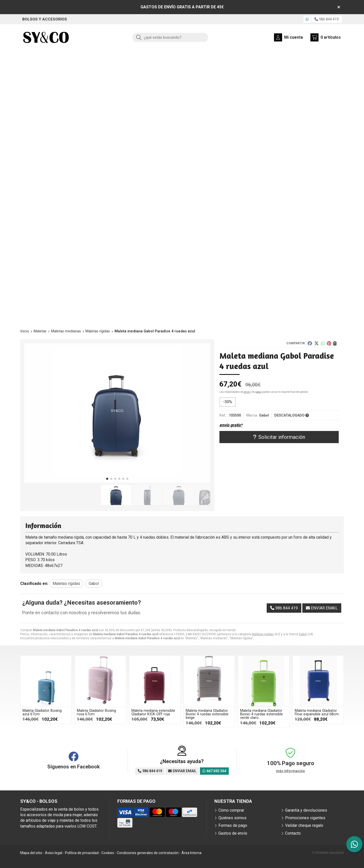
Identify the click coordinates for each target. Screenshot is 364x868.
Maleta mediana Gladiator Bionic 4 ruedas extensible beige (207, 714)
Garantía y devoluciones (306, 810)
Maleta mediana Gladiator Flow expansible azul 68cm (317, 712)
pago (258, 392)
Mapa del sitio (31, 853)
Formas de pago (233, 825)
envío (247, 392)
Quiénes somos (232, 818)
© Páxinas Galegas (328, 853)
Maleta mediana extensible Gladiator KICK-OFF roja (153, 712)
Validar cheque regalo (304, 825)
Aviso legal (54, 853)
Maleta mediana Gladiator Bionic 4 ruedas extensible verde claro (261, 714)
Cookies (108, 853)
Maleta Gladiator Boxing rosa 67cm (96, 712)
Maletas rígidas (263, 634)
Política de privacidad (82, 853)
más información (290, 771)
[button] (107, 479)
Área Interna (191, 853)
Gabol (303, 634)
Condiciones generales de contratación (148, 853)
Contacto (293, 833)
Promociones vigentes (305, 818)
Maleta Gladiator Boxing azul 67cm (42, 712)
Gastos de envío (233, 833)
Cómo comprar (231, 810)
